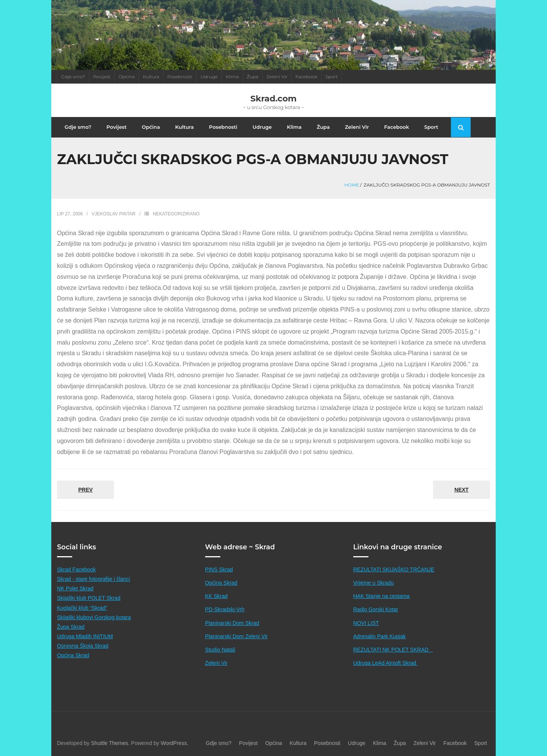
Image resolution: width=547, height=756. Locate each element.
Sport (332, 77)
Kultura (151, 77)
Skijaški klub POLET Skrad (89, 598)
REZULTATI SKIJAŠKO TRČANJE (394, 569)
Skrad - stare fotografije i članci (93, 579)
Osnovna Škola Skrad (83, 646)
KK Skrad (216, 596)
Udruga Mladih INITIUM (85, 636)
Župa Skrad (71, 627)
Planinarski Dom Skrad (232, 623)
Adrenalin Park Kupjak (380, 636)
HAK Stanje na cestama (382, 596)
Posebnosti (180, 77)
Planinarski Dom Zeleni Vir (236, 636)
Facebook (307, 77)
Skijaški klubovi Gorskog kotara (94, 617)
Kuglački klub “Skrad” (82, 608)
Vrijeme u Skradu (374, 583)
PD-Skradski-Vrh (225, 609)
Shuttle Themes (110, 743)
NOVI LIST (366, 623)
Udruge (209, 77)
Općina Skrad (73, 655)
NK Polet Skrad (75, 588)
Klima (232, 77)
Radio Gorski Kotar (376, 609)
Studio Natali (220, 650)
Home (352, 185)
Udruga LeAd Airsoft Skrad (386, 663)
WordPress (174, 743)
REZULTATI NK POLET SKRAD (393, 650)
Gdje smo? (73, 77)
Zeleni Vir (277, 77)
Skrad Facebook (76, 569)
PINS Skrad (219, 569)
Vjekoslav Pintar (114, 214)
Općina (127, 77)
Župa (253, 77)
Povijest (102, 77)
